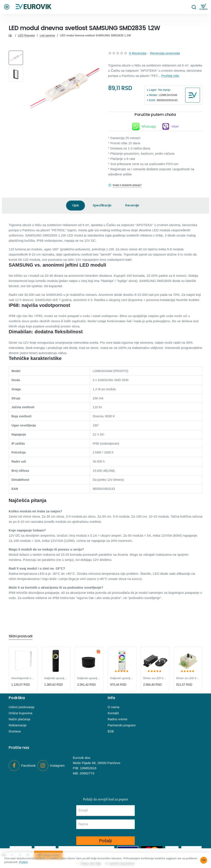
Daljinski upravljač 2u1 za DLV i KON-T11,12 (56, 678)
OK (204, 860)
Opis (75, 208)
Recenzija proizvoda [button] (165, 56)
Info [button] (111, 698)
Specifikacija (102, 208)
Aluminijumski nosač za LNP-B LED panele (23, 678)
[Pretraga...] (194, 8)
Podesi (38, 862)
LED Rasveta (26, 38)
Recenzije (132, 208)
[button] (7, 8)
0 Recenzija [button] (138, 56)
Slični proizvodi (22, 636)
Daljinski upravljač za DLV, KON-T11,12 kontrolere (89, 678)
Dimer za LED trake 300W (155, 678)
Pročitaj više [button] (170, 78)
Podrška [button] (17, 698)
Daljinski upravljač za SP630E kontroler (122, 678)
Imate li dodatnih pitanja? (130, 188)
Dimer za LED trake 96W (188, 678)
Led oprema (47, 38)
